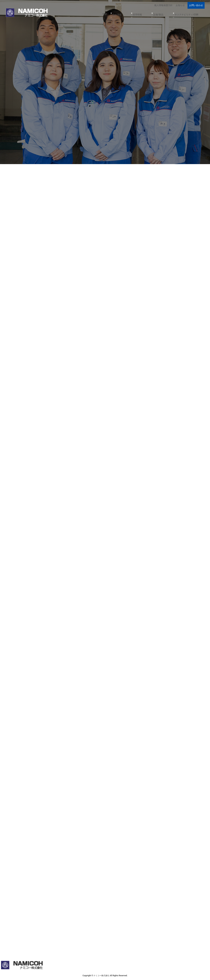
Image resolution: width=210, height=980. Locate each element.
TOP (124, 12)
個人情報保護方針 (165, 5)
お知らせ (181, 5)
